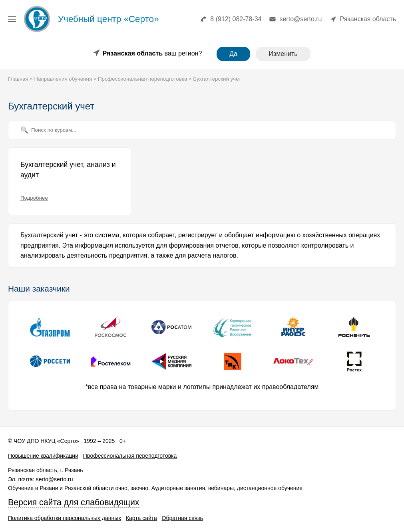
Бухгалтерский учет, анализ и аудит (68, 170)
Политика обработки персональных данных (65, 518)
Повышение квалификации (43, 456)
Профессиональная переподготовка (130, 456)
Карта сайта (141, 518)
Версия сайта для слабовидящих (74, 502)
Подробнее (34, 198)
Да (233, 54)
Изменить (283, 54)
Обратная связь (182, 518)
